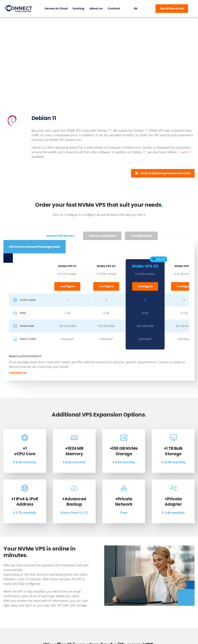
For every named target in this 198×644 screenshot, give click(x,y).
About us (96, 8)
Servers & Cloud (56, 8)
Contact (114, 8)
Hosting (78, 8)
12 (190, 152)
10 (179, 152)
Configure (67, 286)
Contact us (18, 373)
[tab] (60, 236)
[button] (163, 173)
